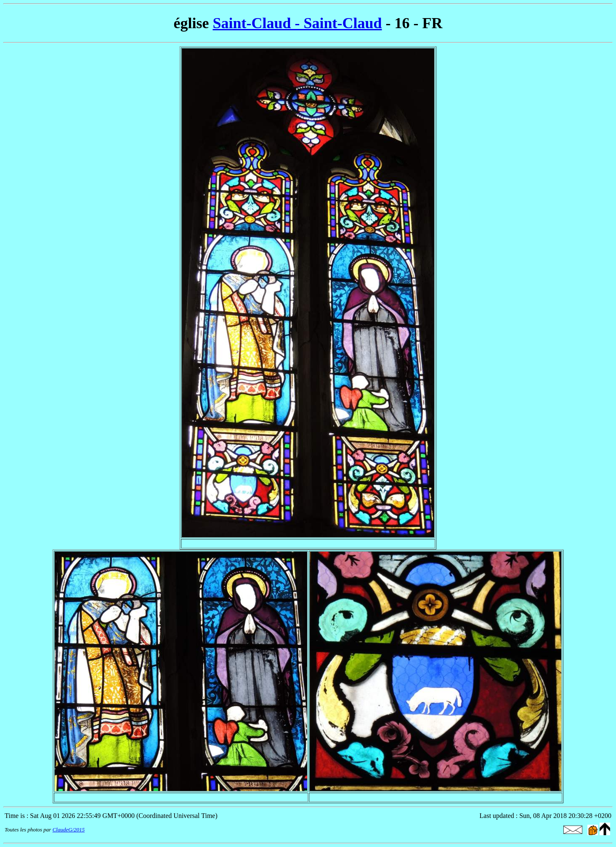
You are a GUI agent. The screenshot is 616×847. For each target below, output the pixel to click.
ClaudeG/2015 (69, 830)
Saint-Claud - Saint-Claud (297, 23)
